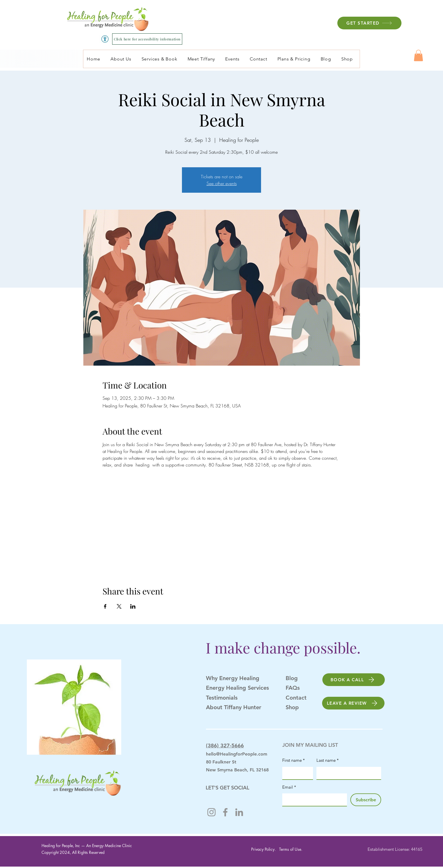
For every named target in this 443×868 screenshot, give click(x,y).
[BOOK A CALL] (354, 680)
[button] (418, 56)
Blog (292, 678)
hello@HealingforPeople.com (237, 754)
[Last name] (347, 773)
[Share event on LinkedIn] (133, 606)
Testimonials (222, 698)
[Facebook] (225, 812)
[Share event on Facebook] (105, 606)
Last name (328, 760)
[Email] (313, 800)
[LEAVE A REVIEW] (353, 703)
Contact (296, 698)
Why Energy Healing (233, 678)
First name (294, 760)
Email (289, 787)
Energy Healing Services (237, 688)
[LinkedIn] (239, 812)
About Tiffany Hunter (234, 707)
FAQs (293, 688)
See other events (222, 183)
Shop (292, 707)
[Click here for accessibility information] (147, 39)
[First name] (296, 773)
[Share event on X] (119, 606)
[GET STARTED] (369, 23)
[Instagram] (211, 812)
